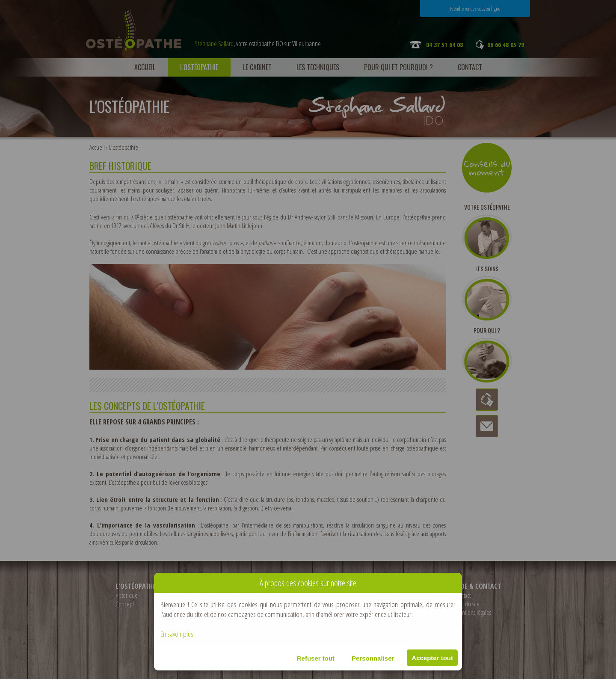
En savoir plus (177, 634)
